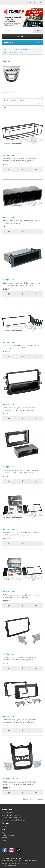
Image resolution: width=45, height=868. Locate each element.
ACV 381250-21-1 (11, 716)
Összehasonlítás (7, 93)
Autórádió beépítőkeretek (13, 52)
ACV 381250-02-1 (11, 779)
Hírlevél (4, 840)
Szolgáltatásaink (7, 813)
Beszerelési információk (10, 815)
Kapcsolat (5, 827)
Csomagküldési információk (11, 818)
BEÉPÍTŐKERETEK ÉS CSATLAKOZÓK (23, 50)
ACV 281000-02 (10, 342)
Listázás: (40, 104)
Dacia (29, 52)
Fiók (3, 833)
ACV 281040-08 (10, 155)
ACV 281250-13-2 (11, 405)
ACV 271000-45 (10, 467)
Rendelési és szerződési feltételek (13, 820)
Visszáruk (5, 838)
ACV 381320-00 (10, 592)
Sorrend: (40, 97)
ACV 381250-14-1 (11, 654)
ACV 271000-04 (10, 280)
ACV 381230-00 (10, 529)
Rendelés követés (8, 835)
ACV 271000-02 (10, 217)
